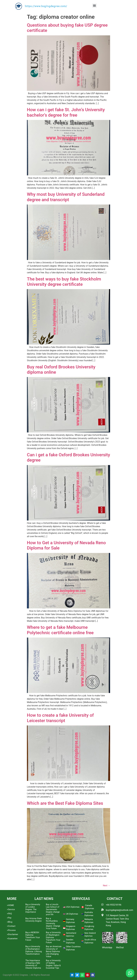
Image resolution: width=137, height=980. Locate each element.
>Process (11, 930)
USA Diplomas (73, 907)
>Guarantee (12, 939)
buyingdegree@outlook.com (119, 910)
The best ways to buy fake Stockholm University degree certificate (64, 282)
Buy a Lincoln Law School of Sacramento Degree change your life (53, 909)
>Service (11, 909)
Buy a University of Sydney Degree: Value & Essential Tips (53, 964)
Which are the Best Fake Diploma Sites (65, 803)
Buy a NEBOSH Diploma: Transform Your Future (33, 936)
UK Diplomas (72, 914)
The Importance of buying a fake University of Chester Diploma (33, 964)
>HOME (10, 905)
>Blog (10, 922)
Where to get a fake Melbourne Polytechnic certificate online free (60, 630)
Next (106, 886)
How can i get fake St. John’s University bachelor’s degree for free (66, 112)
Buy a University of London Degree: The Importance (33, 908)
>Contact (11, 926)
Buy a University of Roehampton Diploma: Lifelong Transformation (34, 950)
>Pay (9, 918)
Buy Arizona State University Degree (34, 920)
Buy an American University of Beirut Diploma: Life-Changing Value (54, 951)
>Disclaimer (12, 934)
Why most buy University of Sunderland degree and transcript (66, 197)
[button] (94, 6)
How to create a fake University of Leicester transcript (60, 718)
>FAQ (9, 914)
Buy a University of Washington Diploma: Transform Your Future (53, 937)
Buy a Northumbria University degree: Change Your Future (53, 923)
